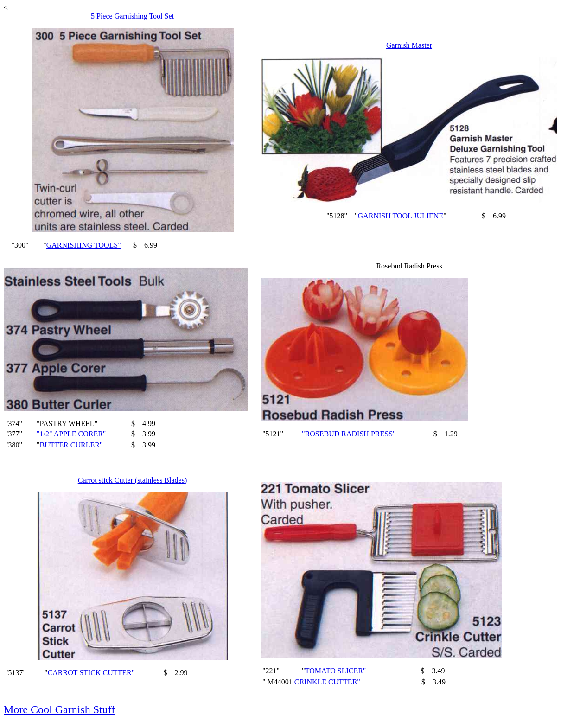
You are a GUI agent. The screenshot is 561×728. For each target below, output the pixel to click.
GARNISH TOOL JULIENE (401, 216)
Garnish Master (409, 45)
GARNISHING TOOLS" (84, 245)
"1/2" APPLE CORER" (71, 434)
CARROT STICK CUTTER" (91, 673)
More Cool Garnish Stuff (59, 709)
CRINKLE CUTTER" (327, 682)
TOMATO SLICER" (336, 671)
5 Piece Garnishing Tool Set (132, 16)
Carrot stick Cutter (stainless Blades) (133, 480)
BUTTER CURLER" (71, 445)
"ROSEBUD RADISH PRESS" (349, 434)
